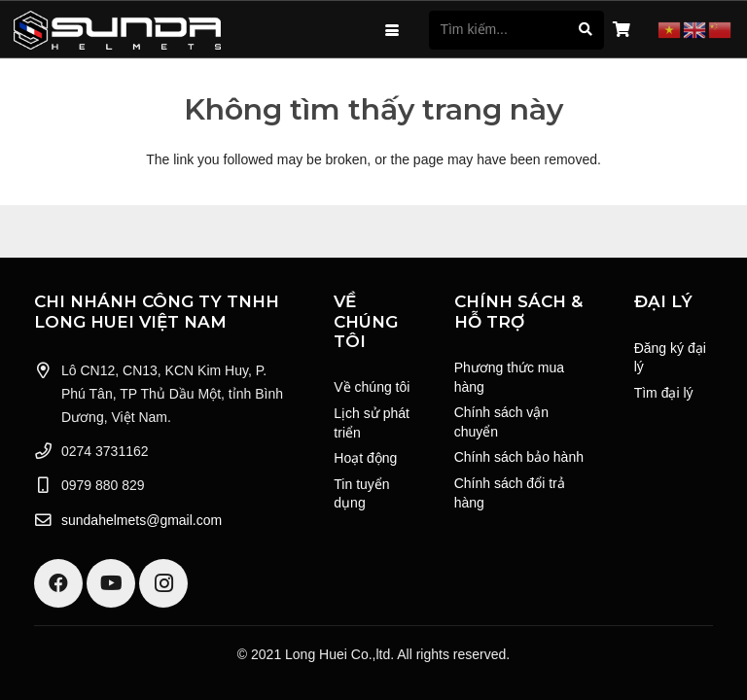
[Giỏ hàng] (621, 30)
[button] (392, 30)
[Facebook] (58, 583)
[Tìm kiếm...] (516, 30)
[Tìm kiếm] (585, 30)
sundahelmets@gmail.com (142, 520)
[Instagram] (163, 583)
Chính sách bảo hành (519, 457)
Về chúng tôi (372, 387)
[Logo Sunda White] (117, 30)
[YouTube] (111, 583)
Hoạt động (365, 458)
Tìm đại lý (664, 393)
